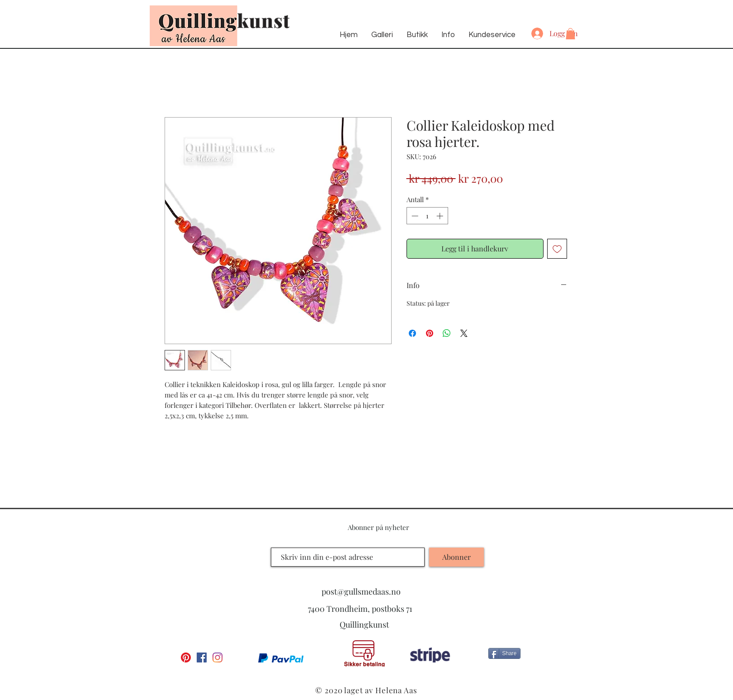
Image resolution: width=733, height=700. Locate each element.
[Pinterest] (186, 657)
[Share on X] (464, 333)
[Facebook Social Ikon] (202, 657)
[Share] (504, 653)
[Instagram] (218, 657)
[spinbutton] (427, 216)
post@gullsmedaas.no (361, 591)
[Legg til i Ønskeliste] (557, 249)
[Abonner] (456, 557)
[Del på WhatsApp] (447, 333)
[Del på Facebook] (412, 333)
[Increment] (441, 216)
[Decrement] (414, 216)
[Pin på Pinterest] (430, 333)
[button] (570, 34)
